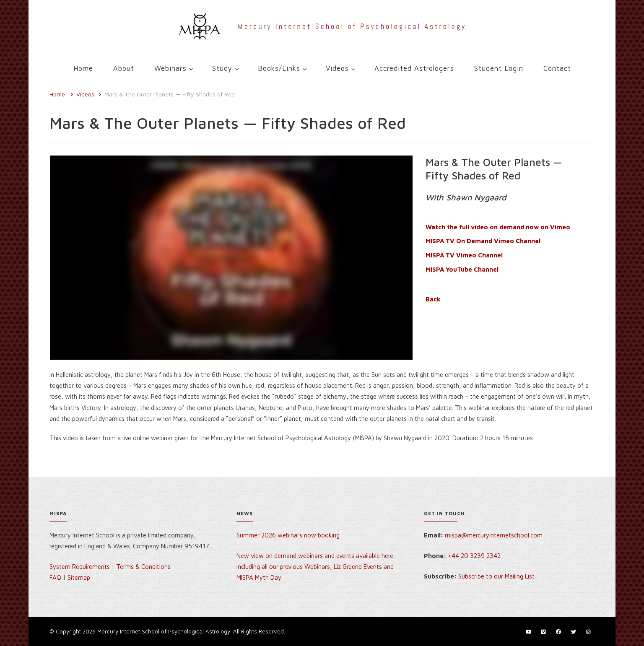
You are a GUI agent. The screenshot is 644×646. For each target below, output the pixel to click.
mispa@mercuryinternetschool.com (494, 535)
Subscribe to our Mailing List (496, 576)
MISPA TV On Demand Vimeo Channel (483, 241)
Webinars (170, 68)
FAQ (55, 577)
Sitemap (79, 577)
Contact (557, 68)
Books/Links (279, 68)
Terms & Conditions (143, 567)
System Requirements (80, 567)
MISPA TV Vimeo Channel (464, 255)
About (124, 68)
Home (83, 68)
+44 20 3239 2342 (474, 556)
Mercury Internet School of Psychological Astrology (164, 631)
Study (222, 68)
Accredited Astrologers (414, 68)
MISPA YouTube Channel (462, 269)
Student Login (499, 68)
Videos (337, 68)
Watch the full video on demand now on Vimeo (498, 227)
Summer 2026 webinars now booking (288, 535)
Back (433, 299)
